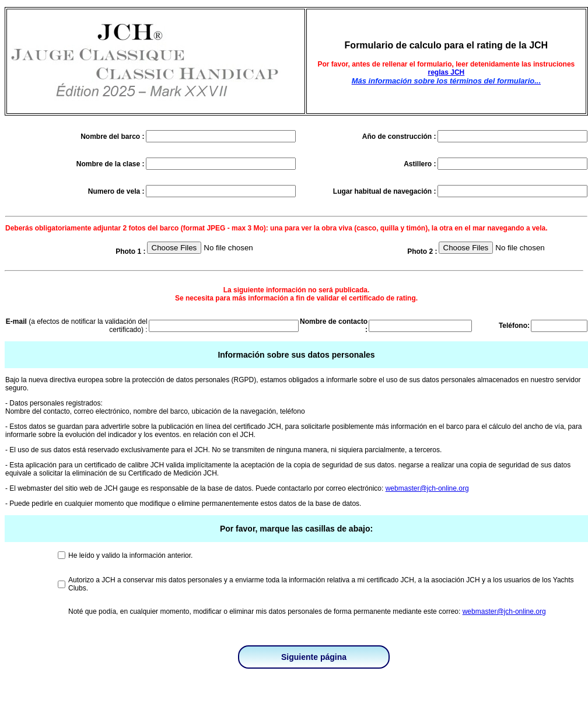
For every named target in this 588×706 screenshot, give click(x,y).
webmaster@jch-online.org (427, 488)
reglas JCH (447, 72)
